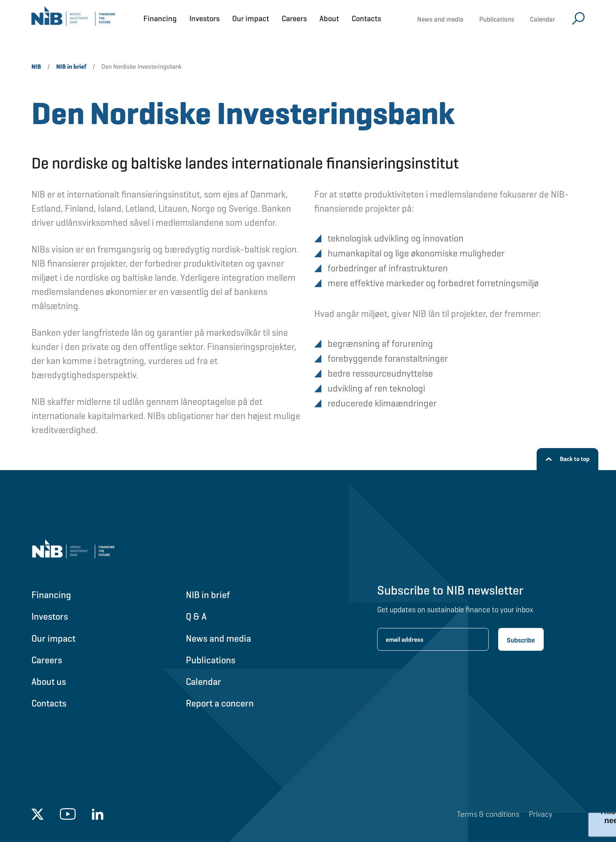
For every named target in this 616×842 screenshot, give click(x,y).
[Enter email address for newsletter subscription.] (433, 639)
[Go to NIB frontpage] (73, 18)
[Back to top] (567, 459)
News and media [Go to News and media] (218, 638)
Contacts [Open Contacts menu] (366, 18)
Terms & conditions (488, 814)
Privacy (541, 814)
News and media (440, 19)
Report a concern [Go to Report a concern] (220, 703)
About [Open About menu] (329, 18)
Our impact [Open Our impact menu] (251, 18)
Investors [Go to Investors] (50, 616)
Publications (497, 19)
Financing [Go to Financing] (51, 595)
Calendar (543, 19)
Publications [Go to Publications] (211, 660)
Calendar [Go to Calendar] (203, 682)
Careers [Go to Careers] (47, 660)
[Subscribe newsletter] (521, 639)
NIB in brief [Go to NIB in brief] (208, 595)
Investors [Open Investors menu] (204, 18)
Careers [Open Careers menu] (294, 18)
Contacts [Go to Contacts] (49, 703)
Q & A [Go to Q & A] (196, 616)
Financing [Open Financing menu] (160, 18)
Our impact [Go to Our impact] (53, 638)
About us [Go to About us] (49, 682)
